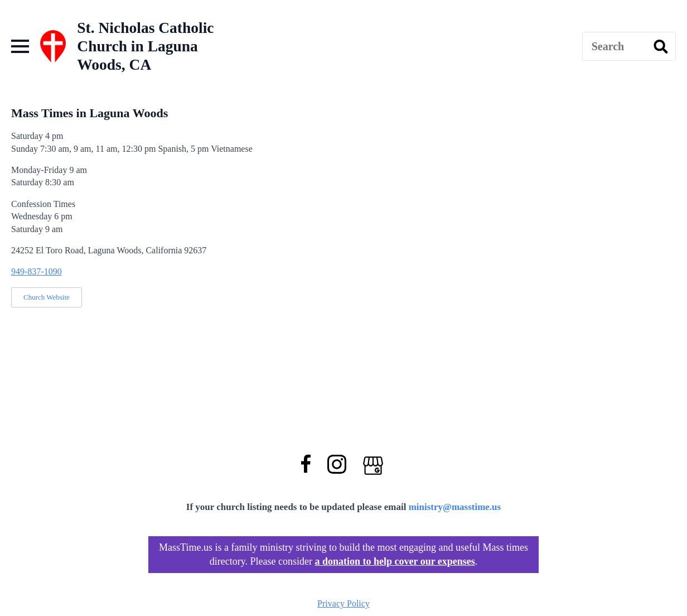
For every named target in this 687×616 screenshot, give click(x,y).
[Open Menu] (20, 46)
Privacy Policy (343, 603)
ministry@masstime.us (455, 507)
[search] (661, 47)
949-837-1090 (37, 271)
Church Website (47, 297)
